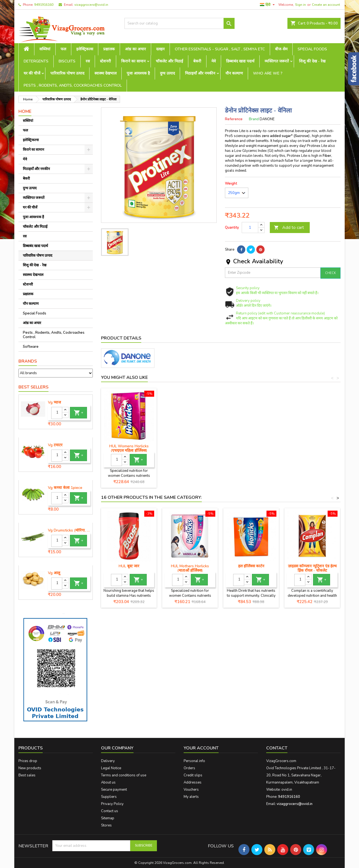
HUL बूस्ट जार (129, 446)
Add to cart (289, 228)
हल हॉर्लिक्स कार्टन (251, 566)
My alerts (191, 797)
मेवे (214, 61)
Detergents (36, 61)
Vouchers (191, 790)
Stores (106, 825)
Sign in (300, 5)
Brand (254, 119)
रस (88, 61)
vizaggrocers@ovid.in (91, 5)
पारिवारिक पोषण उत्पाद (67, 73)
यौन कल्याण (234, 73)
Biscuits (67, 61)
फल (63, 49)
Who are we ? (268, 73)
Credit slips (193, 775)
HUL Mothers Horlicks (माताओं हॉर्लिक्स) (190, 568)
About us (108, 782)
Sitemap (108, 818)
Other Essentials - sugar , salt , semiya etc (220, 49)
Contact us (110, 811)
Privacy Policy (112, 804)
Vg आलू (54, 573)
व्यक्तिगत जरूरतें (277, 61)
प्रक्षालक (109, 49)
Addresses (193, 782)
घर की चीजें (32, 73)
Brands (28, 361)
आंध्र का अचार (135, 49)
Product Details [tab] (121, 338)
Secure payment (114, 790)
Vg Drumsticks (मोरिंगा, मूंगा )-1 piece (69, 530)
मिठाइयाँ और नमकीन (200, 73)
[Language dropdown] (268, 5)
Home (25, 111)
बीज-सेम (281, 49)
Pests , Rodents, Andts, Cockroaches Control (73, 85)
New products (30, 768)
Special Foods (312, 49)
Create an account (326, 5)
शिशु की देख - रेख (312, 61)
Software (31, 347)
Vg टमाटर (55, 445)
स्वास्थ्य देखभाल (105, 73)
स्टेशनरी (105, 61)
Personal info (194, 761)
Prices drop (28, 761)
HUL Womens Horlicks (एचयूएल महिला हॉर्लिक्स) (312, 448)
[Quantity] (57, 413)
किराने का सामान (133, 61)
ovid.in (287, 790)
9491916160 (44, 5)
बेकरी (197, 61)
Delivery (108, 761)
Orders (189, 768)
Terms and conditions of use (124, 775)
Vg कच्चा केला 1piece (65, 488)
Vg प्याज (54, 402)
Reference (234, 119)
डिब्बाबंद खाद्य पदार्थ (240, 61)
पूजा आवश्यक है (138, 73)
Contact (277, 748)
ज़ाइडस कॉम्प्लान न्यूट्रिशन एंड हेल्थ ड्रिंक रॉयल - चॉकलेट (312, 568)
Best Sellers (33, 387)
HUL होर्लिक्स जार (251, 446)
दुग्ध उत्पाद (167, 73)
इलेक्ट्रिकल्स (85, 49)
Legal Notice (111, 768)
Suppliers (109, 797)
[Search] (179, 23)
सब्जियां (45, 49)
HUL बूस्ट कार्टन (190, 446)
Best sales (27, 775)
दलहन (160, 49)
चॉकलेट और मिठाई (169, 61)
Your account (201, 748)
